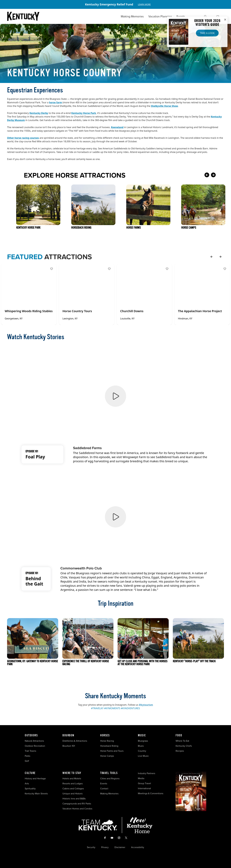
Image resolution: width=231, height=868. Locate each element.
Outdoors (31, 735)
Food (179, 735)
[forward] (220, 257)
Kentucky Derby (39, 113)
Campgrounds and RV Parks (77, 804)
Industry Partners (147, 773)
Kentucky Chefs (184, 746)
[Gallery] (115, 4)
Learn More (144, 4)
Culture (30, 773)
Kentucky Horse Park (84, 113)
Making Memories (132, 16)
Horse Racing (107, 741)
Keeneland (117, 127)
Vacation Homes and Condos (77, 809)
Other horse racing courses (23, 138)
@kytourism (146, 705)
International (144, 788)
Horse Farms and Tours (112, 751)
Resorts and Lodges (73, 784)
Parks (27, 756)
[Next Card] (219, 175)
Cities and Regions (110, 778)
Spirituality (30, 789)
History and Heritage (36, 778)
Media (141, 778)
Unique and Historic (73, 794)
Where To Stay (72, 773)
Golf (27, 761)
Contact (104, 789)
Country (142, 751)
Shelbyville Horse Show (164, 106)
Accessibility (138, 847)
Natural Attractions (34, 741)
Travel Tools (109, 773)
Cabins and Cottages (73, 789)
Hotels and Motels (72, 778)
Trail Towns (30, 751)
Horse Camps (107, 756)
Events (181, 16)
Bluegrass (143, 741)
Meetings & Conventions (151, 793)
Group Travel (144, 783)
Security (91, 847)
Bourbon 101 (69, 746)
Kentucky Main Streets (36, 794)
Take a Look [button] (207, 33)
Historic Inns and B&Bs (74, 799)
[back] (212, 257)
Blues (141, 746)
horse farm (56, 102)
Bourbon (68, 735)
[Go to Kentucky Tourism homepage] (23, 16)
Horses (105, 735)
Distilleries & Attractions (75, 741)
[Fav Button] (52, 269)
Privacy (105, 847)
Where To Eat (182, 741)
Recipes (180, 751)
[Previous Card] (207, 175)
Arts (27, 784)
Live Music (143, 756)
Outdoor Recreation (35, 746)
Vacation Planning (160, 16)
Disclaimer (120, 847)
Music (142, 735)
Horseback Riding (109, 746)
